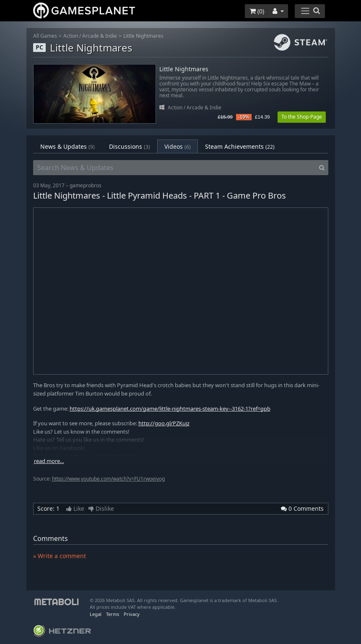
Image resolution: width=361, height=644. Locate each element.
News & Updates (68, 146)
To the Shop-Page (302, 117)
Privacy (132, 614)
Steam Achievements (240, 146)
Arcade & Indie (100, 36)
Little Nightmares (143, 36)
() (257, 11)
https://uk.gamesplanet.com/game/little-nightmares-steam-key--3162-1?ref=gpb (170, 409)
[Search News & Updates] (174, 168)
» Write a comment (60, 556)
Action (71, 36)
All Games (45, 36)
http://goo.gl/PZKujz (164, 423)
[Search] (322, 168)
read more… (49, 461)
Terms (113, 614)
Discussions (130, 146)
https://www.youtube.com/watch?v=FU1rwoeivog (108, 479)
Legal (96, 614)
